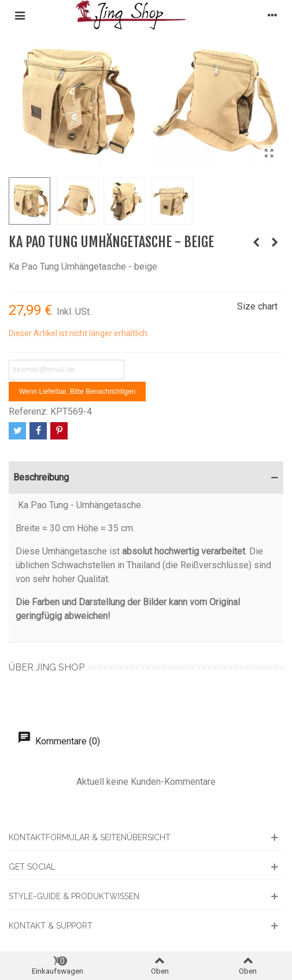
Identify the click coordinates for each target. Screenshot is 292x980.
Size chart (257, 306)
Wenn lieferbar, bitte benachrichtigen (77, 392)
